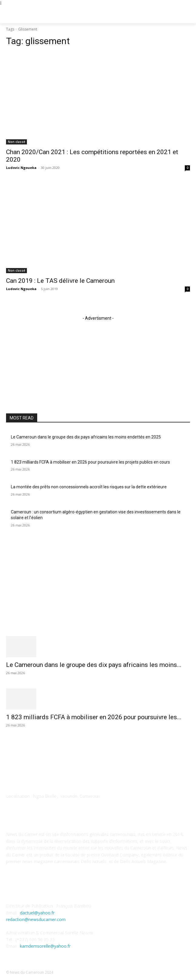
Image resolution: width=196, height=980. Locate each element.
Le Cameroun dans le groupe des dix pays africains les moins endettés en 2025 (86, 437)
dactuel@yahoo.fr (37, 913)
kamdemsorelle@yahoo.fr (45, 946)
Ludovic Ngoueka (21, 168)
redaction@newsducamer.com (36, 919)
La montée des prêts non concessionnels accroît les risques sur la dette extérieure (89, 487)
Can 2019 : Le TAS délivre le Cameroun (60, 281)
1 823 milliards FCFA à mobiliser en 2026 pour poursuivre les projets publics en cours (90, 462)
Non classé (16, 142)
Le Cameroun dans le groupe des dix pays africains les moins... (94, 665)
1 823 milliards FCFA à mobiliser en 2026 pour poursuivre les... (94, 717)
